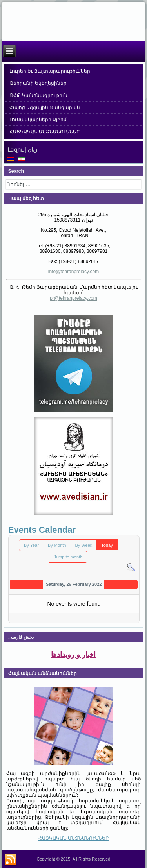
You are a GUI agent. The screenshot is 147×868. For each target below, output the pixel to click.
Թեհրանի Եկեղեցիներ (38, 83)
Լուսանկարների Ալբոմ (38, 120)
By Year (31, 545)
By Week (83, 545)
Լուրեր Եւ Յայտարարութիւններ (50, 71)
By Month (57, 545)
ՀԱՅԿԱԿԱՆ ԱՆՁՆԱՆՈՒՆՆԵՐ (44, 132)
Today (107, 545)
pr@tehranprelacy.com (73, 298)
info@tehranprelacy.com (73, 272)
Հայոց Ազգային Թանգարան (45, 107)
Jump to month (68, 557)
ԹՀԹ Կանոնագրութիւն (38, 95)
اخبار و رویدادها (73, 655)
